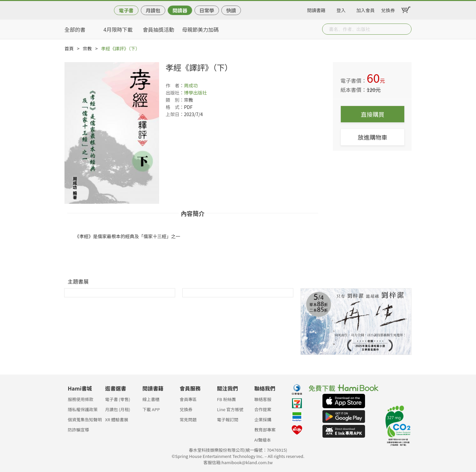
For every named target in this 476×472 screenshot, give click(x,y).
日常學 (207, 10)
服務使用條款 (81, 399)
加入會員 (366, 9)
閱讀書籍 (316, 9)
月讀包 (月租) (118, 409)
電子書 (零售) (118, 399)
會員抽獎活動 (158, 29)
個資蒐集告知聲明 (85, 420)
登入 (341, 9)
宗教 (87, 48)
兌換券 (388, 9)
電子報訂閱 (228, 420)
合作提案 (263, 409)
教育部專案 (265, 430)
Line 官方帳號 (230, 409)
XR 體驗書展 (117, 420)
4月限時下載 (118, 29)
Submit (406, 29)
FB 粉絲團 (227, 399)
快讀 (231, 10)
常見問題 (188, 420)
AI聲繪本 (263, 440)
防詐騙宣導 (78, 430)
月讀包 (153, 10)
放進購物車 (373, 137)
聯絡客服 (263, 399)
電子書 (126, 10)
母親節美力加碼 (200, 29)
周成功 (191, 85)
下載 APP (151, 409)
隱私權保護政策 (83, 409)
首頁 (69, 48)
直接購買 (373, 114)
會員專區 (188, 399)
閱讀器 (180, 10)
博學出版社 (195, 93)
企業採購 (263, 420)
